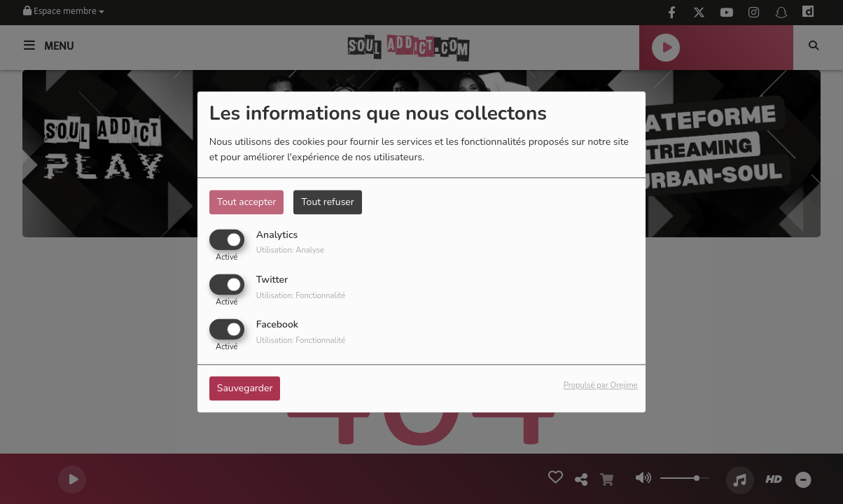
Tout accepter (246, 202)
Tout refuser (328, 202)
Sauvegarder (245, 389)
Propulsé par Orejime (601, 386)
